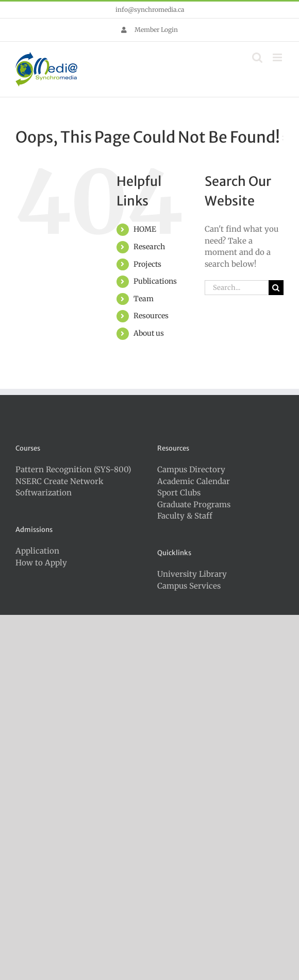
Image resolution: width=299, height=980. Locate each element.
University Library (192, 574)
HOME (145, 229)
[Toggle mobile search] (257, 57)
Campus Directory (191, 469)
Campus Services (189, 586)
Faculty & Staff (185, 516)
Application (37, 551)
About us (149, 333)
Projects (147, 264)
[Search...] (237, 288)
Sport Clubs (179, 493)
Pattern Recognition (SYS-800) (73, 469)
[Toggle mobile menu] (278, 57)
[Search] (276, 288)
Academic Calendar (194, 481)
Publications (155, 281)
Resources (151, 316)
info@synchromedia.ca (150, 10)
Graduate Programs (194, 504)
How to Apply (41, 563)
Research (149, 247)
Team (144, 299)
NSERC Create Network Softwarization (60, 487)
